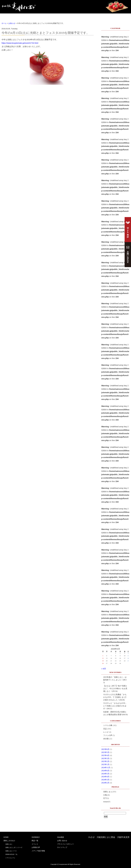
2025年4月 (105, 755)
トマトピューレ (10, 858)
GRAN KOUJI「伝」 (12, 854)
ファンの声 (108, 735)
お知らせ (12, 23)
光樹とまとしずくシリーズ (14, 847)
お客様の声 (103, 16)
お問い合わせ (62, 841)
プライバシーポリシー (65, 844)
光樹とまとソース (11, 851)
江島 (105, 795)
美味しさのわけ (31, 16)
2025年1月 (105, 765)
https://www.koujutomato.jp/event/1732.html (20, 43)
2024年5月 (105, 774)
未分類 (106, 739)
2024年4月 (105, 777)
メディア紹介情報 (38, 851)
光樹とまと (108, 792)
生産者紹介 (51, 16)
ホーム (4, 23)
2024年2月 (105, 783)
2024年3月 (105, 780)
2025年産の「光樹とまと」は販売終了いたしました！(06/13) (115, 680)
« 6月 (104, 669)
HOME (10, 16)
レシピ (106, 732)
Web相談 (61, 837)
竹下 (105, 798)
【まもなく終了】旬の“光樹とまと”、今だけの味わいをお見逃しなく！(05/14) (115, 689)
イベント (86, 16)
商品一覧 (69, 16)
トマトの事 (108, 725)
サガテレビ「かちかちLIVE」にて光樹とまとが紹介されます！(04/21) (115, 706)
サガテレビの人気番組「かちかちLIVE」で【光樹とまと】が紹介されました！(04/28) (115, 697)
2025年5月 (105, 752)
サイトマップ (62, 847)
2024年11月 (106, 768)
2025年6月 (105, 749)
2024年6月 (105, 771)
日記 (105, 729)
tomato (106, 802)
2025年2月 (105, 761)
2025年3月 (105, 759)
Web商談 (121, 16)
